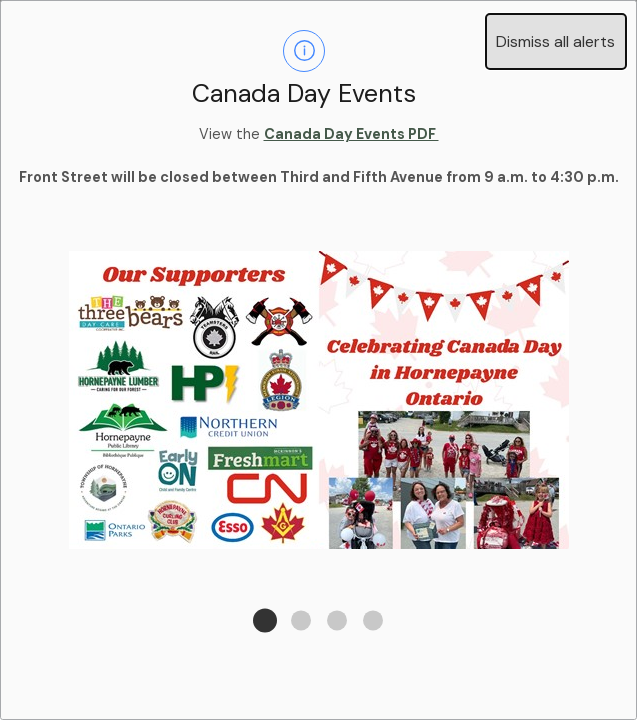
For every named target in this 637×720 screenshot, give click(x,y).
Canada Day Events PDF (351, 134)
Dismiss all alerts (555, 41)
